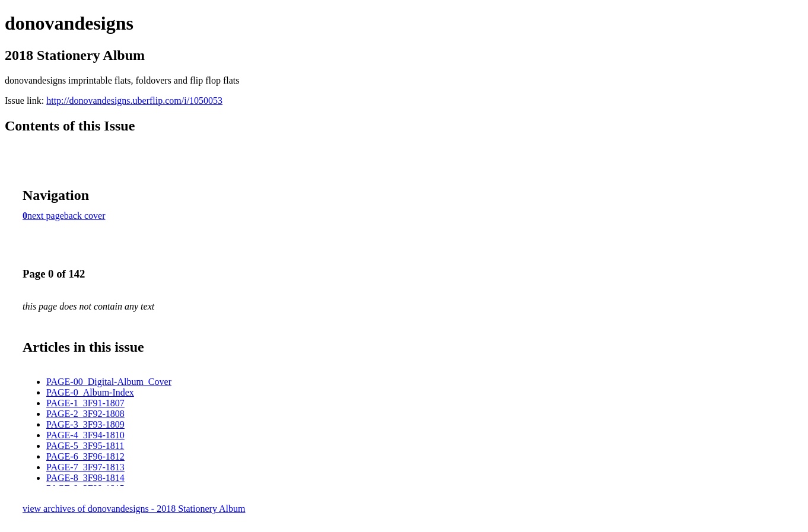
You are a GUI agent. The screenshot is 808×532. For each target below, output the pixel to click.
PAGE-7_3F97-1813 (85, 467)
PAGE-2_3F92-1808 (85, 414)
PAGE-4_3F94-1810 (85, 435)
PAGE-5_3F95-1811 (85, 446)
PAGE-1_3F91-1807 (85, 403)
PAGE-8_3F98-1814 (85, 478)
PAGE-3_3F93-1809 (85, 424)
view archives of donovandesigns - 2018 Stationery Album (134, 509)
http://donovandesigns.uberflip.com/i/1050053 (134, 101)
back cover (85, 216)
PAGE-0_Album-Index (90, 392)
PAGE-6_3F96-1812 (85, 456)
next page (46, 216)
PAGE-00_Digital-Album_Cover (109, 382)
